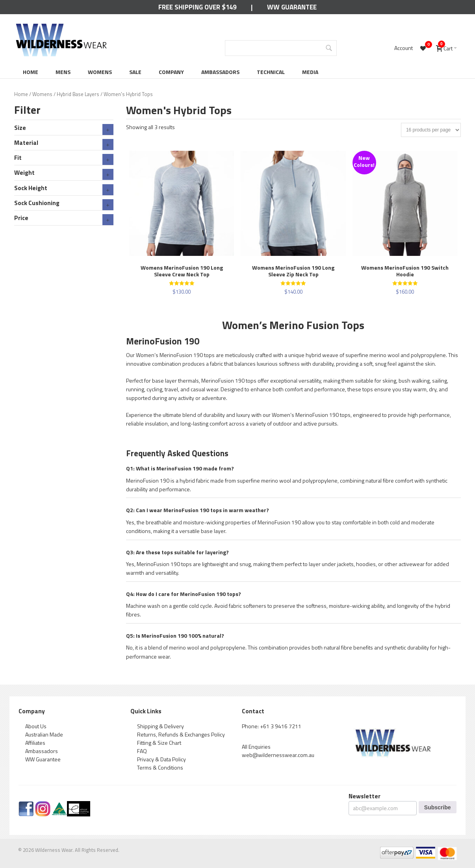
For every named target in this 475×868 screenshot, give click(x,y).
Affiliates (35, 743)
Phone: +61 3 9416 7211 (272, 726)
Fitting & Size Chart (159, 743)
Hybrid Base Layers (78, 94)
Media (310, 72)
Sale (135, 72)
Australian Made (44, 734)
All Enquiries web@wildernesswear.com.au (278, 751)
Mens (63, 72)
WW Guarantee (292, 7)
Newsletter (365, 796)
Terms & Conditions (160, 767)
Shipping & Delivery (160, 726)
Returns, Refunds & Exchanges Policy (181, 734)
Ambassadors (220, 72)
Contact (253, 711)
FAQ (142, 751)
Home (31, 72)
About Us (36, 726)
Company (171, 72)
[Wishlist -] (424, 48)
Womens (100, 72)
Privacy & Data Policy (161, 759)
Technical (271, 72)
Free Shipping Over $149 (197, 7)
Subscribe (438, 807)
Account (404, 48)
